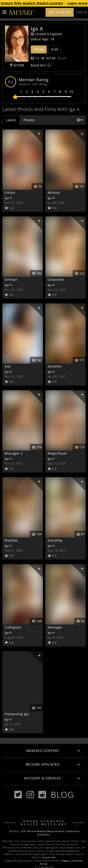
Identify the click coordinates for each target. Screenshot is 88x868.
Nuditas (11, 540)
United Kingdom (46, 34)
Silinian (11, 279)
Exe (8, 366)
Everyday (55, 540)
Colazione (56, 279)
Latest (11, 120)
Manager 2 (14, 453)
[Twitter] (18, 795)
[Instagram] (30, 795)
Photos (29, 120)
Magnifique (57, 453)
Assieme (55, 366)
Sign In (82, 12)
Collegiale (13, 627)
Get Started (60, 12)
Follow (39, 49)
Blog (62, 795)
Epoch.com (49, 857)
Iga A (8, 198)
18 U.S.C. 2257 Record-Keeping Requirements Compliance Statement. (44, 833)
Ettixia (10, 193)
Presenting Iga (17, 714)
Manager (55, 627)
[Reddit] (42, 795)
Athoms (54, 193)
